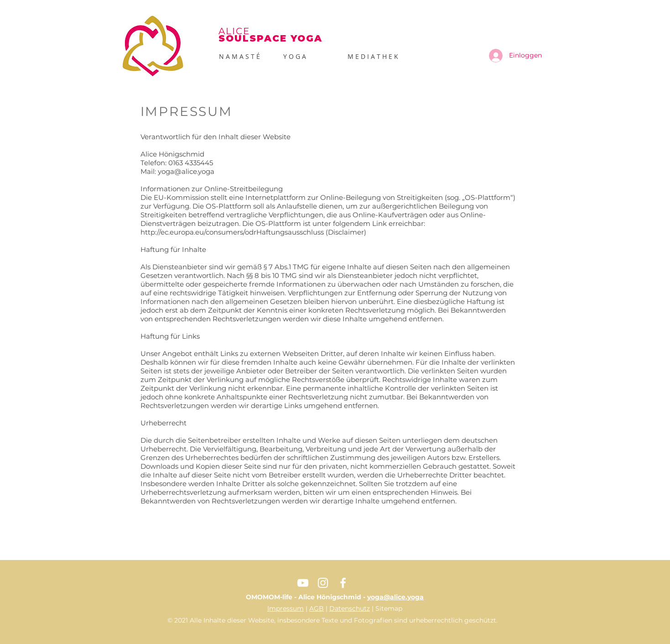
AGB (317, 608)
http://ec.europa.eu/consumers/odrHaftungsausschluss (232, 232)
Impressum (286, 608)
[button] (309, 57)
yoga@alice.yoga (186, 171)
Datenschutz (350, 608)
